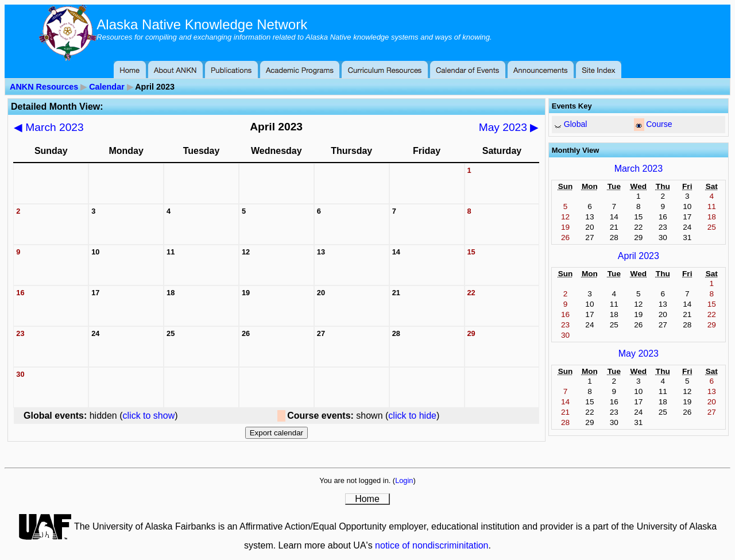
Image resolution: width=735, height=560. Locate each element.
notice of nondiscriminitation (432, 545)
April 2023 (639, 256)
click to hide (412, 416)
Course (659, 124)
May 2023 (509, 127)
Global (576, 124)
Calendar (107, 87)
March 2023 (49, 127)
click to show (149, 416)
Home (367, 499)
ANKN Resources (44, 87)
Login (404, 480)
